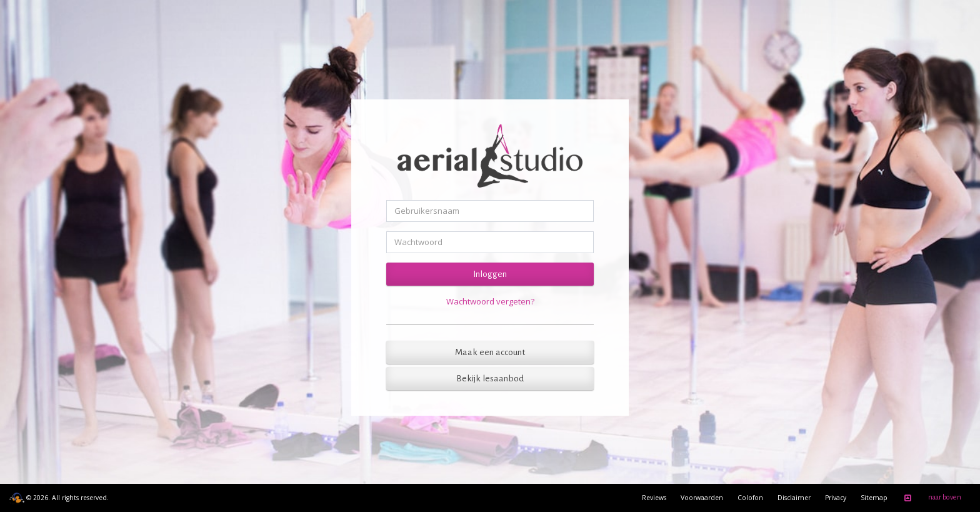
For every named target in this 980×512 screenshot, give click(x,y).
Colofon (750, 498)
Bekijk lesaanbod (490, 379)
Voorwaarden (702, 498)
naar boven (931, 498)
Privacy (836, 498)
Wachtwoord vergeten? (490, 301)
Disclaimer (794, 498)
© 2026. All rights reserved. (59, 498)
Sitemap (874, 498)
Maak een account (490, 352)
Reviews (654, 498)
